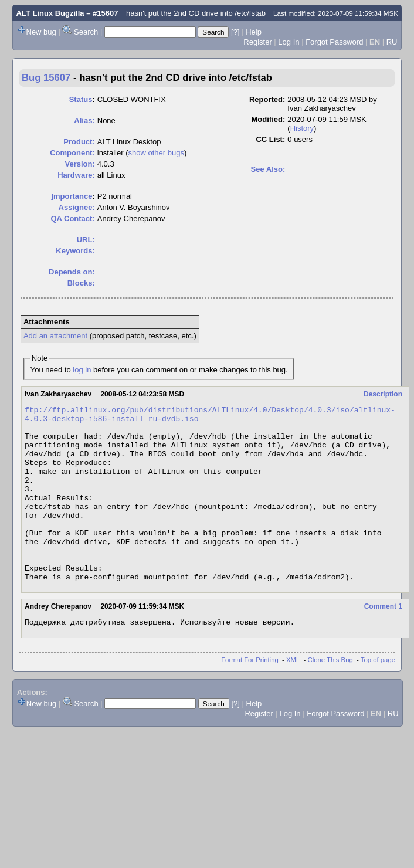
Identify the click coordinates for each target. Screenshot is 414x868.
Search (86, 32)
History (302, 128)
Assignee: (77, 207)
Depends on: (72, 272)
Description (383, 394)
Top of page (378, 697)
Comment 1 (383, 642)
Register (257, 42)
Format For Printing (250, 697)
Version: (79, 164)
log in (82, 370)
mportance (72, 196)
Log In (289, 42)
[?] (235, 32)
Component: (72, 153)
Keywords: (75, 251)
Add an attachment (55, 336)
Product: (79, 142)
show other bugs (156, 153)
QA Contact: (72, 218)
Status (81, 99)
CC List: (270, 139)
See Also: (268, 169)
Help (254, 32)
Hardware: (76, 175)
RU (392, 42)
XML (293, 697)
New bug (41, 32)
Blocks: (81, 283)
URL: (86, 240)
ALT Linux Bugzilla (50, 13)
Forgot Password (334, 42)
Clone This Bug (330, 697)
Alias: (84, 121)
